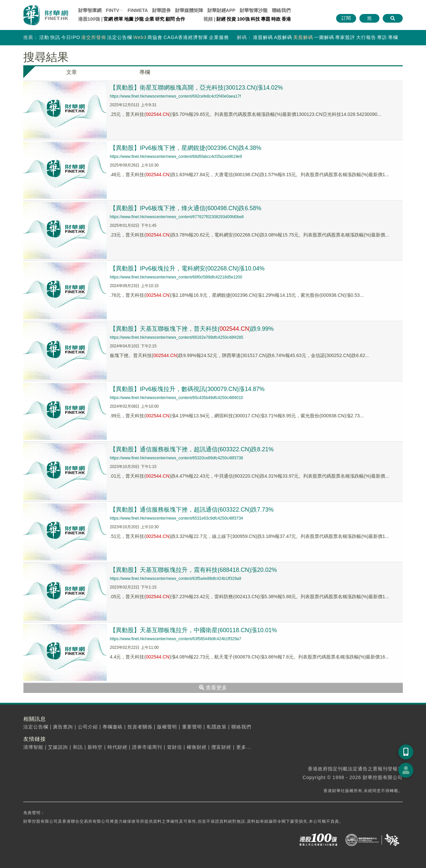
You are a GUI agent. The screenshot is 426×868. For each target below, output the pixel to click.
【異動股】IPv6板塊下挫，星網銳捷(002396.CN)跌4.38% (186, 148)
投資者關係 (140, 727)
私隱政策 (217, 727)
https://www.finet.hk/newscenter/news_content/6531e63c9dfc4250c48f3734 (176, 518)
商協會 (155, 37)
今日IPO (71, 37)
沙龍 (139, 19)
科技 (255, 19)
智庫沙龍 (254, 10)
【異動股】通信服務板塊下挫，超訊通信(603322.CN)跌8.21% (192, 449)
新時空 (95, 747)
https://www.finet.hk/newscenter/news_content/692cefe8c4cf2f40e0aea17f (175, 96)
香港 (286, 19)
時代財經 (117, 747)
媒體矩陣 (189, 10)
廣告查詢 (63, 727)
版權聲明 (167, 727)
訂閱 (346, 18)
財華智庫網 (90, 10)
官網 (108, 19)
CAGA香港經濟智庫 (186, 37)
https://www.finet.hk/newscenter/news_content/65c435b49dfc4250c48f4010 (176, 398)
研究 (160, 19)
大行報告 (366, 37)
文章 (72, 72)
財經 (221, 19)
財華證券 (161, 10)
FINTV (112, 10)
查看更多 (213, 688)
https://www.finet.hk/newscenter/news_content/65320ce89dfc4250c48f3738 (176, 458)
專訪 (382, 37)
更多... (244, 747)
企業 (149, 19)
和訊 (78, 747)
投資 (231, 19)
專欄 (393, 37)
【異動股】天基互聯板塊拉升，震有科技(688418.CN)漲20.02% (194, 570)
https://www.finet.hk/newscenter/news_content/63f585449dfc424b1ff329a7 (176, 639)
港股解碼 (263, 37)
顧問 (170, 19)
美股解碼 (303, 37)
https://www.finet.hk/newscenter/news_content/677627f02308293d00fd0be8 (177, 217)
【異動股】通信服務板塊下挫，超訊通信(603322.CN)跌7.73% (192, 510)
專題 (266, 19)
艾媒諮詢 (58, 747)
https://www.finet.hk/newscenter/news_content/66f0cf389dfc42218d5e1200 (176, 277)
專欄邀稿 (112, 727)
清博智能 (33, 747)
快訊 (55, 37)
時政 (276, 19)
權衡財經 (197, 747)
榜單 (118, 19)
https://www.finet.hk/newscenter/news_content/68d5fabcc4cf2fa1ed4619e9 (176, 157)
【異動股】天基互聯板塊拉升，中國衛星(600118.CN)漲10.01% (194, 630)
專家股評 (345, 37)
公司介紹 (88, 727)
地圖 (129, 19)
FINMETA (138, 10)
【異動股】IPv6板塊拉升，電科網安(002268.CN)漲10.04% (188, 268)
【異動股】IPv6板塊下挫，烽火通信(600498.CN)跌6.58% (186, 208)
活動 (44, 37)
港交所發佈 (94, 37)
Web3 (140, 37)
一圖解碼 (324, 37)
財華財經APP (221, 10)
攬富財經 (221, 747)
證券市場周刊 (147, 747)
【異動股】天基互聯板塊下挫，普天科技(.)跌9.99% (192, 329)
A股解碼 (283, 37)
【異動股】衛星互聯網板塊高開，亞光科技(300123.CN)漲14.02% (197, 88)
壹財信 (175, 747)
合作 (180, 19)
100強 (243, 19)
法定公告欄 (120, 37)
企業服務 (219, 37)
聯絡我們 (281, 10)
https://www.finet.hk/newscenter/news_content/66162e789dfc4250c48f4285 (177, 337)
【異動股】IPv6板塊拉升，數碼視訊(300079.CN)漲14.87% (188, 389)
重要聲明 (192, 727)
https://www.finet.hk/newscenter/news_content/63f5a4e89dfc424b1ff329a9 (176, 579)
